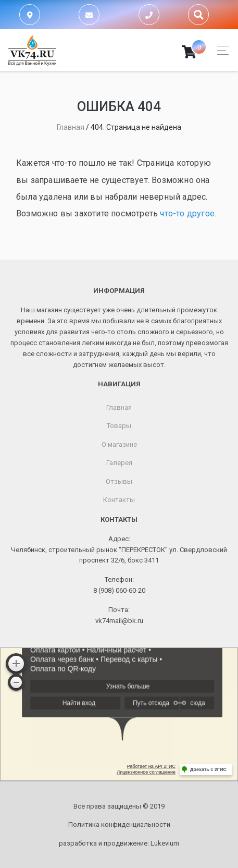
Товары (119, 426)
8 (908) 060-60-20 (119, 590)
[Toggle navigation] (220, 50)
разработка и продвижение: (119, 843)
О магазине (119, 444)
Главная (119, 407)
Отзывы (119, 481)
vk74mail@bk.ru (119, 621)
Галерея (119, 463)
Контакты (119, 500)
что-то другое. (188, 213)
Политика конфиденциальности (119, 824)
